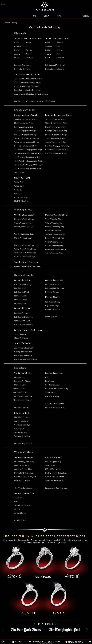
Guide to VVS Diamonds (55, 404)
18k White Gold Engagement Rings (28, 161)
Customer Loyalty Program (25, 477)
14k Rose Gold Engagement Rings (28, 157)
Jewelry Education (23, 343)
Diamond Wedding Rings (24, 219)
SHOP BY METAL (22, 178)
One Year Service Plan (23, 469)
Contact (18, 509)
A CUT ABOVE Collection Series (28, 82)
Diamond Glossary (22, 407)
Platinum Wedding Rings (24, 245)
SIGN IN (86, 16)
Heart (17, 58)
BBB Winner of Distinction (56, 473)
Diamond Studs (20, 288)
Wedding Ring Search (24, 215)
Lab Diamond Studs (22, 292)
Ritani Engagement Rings (55, 127)
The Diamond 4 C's (23, 373)
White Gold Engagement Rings (26, 138)
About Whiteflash (54, 457)
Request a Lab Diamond (55, 69)
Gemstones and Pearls (23, 355)
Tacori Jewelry (20, 334)
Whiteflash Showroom (23, 505)
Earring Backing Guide (23, 352)
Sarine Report (51, 392)
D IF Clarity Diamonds (23, 396)
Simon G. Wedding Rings (55, 227)
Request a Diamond (22, 69)
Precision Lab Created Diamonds (27, 90)
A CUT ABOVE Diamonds (27, 74)
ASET (47, 377)
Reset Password (21, 520)
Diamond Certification (23, 400)
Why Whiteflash (24, 452)
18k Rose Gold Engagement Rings (28, 168)
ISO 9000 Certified (53, 469)
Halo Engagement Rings (24, 123)
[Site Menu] (4, 3)
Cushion (18, 46)
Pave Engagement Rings (24, 127)
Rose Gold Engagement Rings (26, 146)
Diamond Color (20, 389)
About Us (18, 498)
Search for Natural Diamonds (28, 38)
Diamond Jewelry (24, 275)
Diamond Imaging (52, 396)
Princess (29, 43)
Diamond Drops (20, 296)
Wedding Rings (23, 210)
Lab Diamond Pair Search (55, 65)
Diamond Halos (20, 303)
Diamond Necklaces (22, 321)
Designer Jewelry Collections (28, 330)
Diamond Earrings (23, 280)
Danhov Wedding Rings (54, 238)
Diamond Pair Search (23, 65)
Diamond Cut (20, 377)
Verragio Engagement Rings (56, 131)
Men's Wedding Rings (23, 238)
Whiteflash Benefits (24, 457)
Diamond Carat (20, 385)
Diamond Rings (52, 297)
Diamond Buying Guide (23, 443)
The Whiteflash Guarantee (25, 488)
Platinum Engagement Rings (26, 134)
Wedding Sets (20, 172)
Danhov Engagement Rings (56, 134)
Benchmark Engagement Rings (57, 146)
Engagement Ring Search (26, 115)
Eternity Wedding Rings (24, 227)
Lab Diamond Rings (53, 302)
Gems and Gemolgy (22, 425)
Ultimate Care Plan (22, 480)
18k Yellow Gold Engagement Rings (28, 165)
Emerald (29, 50)
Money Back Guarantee (24, 473)
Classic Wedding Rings (23, 223)
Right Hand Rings (52, 306)
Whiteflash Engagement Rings (57, 150)
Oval (28, 46)
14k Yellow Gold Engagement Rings (28, 153)
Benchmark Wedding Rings (56, 249)
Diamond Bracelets (54, 280)
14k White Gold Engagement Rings (28, 150)
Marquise (29, 58)
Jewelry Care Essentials (24, 348)
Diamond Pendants (23, 308)
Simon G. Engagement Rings (56, 123)
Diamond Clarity (21, 392)
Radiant (17, 50)
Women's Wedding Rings (24, 234)
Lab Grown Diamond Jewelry (26, 359)
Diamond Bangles (52, 292)
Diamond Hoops (21, 300)
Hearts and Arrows (53, 385)
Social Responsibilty (53, 462)
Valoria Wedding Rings (54, 223)
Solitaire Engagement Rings (25, 119)
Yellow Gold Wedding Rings (25, 253)
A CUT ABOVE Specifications (26, 86)
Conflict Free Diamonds (55, 477)
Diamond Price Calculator (55, 407)
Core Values (50, 465)
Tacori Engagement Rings (55, 119)
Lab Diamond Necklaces (24, 324)
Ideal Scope (50, 381)
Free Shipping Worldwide (24, 462)
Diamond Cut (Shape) (23, 381)
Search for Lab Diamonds (57, 38)
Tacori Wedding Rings (54, 219)
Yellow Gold (19, 186)
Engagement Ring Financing (56, 488)
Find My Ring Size (21, 201)
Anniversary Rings (53, 309)
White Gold (19, 182)
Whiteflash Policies (22, 436)
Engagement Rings (25, 110)
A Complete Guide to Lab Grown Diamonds (31, 94)
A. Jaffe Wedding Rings (54, 246)
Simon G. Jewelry (21, 338)
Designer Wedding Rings (57, 215)
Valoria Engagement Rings (56, 153)
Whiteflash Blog (21, 432)
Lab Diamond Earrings (23, 284)
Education (20, 368)
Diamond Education (22, 417)
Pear (27, 54)
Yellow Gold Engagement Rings (27, 142)
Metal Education (21, 197)
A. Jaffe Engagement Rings (56, 142)
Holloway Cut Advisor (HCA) (57, 389)
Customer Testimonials (54, 480)
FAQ (16, 502)
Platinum (18, 193)
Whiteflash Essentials (25, 493)
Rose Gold (18, 190)
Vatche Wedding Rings (54, 242)
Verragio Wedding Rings (55, 234)
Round (17, 43)
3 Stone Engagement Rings (25, 131)
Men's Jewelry (51, 317)
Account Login (20, 513)
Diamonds (20, 33)
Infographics (19, 429)
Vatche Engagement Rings (56, 138)
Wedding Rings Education (26, 262)
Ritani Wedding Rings (54, 230)
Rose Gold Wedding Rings (25, 257)
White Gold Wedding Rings (25, 249)
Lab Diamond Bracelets (54, 288)
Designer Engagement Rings (58, 115)
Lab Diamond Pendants (23, 317)
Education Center (23, 413)
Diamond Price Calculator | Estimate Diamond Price (35, 101)
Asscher (18, 54)
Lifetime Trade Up (21, 465)
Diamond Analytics (54, 373)
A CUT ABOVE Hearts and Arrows (28, 79)
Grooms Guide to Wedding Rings (27, 266)
